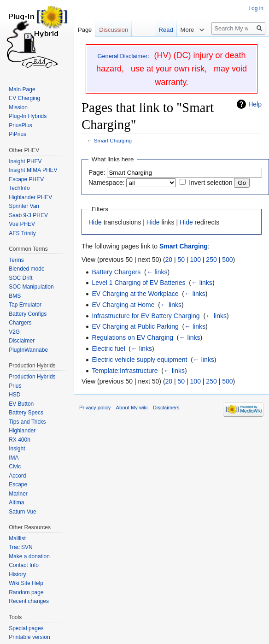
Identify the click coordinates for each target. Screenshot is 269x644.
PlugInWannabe (28, 350)
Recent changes (29, 601)
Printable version (29, 637)
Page (85, 30)
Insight (17, 449)
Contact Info (24, 565)
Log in (256, 8)
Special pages (26, 628)
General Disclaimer (122, 56)
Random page (26, 592)
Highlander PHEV (30, 197)
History (17, 574)
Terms (16, 260)
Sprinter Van (24, 206)
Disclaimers (166, 408)
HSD (15, 395)
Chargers (20, 323)
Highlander (22, 431)
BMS (15, 296)
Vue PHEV (22, 224)
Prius (15, 386)
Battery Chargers (116, 272)
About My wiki (132, 408)
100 (196, 260)
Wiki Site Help (26, 583)
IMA (14, 458)
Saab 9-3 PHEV (28, 215)
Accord (17, 476)
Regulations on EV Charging (132, 337)
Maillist (17, 538)
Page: (97, 172)
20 (169, 260)
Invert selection (211, 183)
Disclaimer (22, 341)
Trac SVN (21, 547)
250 (211, 260)
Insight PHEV (25, 161)
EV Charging (24, 98)
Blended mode (26, 269)
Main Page (22, 89)
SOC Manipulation (31, 287)
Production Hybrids (32, 377)
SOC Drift (20, 278)
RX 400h (20, 440)
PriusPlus (20, 125)
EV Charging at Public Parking (135, 326)
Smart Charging (113, 140)
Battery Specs (26, 413)
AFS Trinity (22, 233)
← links (157, 272)
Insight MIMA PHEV (33, 170)
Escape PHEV (26, 179)
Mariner (18, 494)
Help (255, 104)
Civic (15, 467)
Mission (18, 107)
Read (161, 30)
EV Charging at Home (123, 305)
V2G (14, 332)
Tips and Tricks (27, 422)
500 (227, 260)
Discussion (114, 30)
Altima (16, 502)
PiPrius (18, 134)
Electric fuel (108, 349)
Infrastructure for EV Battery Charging (146, 316)
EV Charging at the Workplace (135, 294)
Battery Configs (28, 314)
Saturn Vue (23, 512)
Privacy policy (95, 408)
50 (181, 260)
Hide (95, 222)
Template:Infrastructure (125, 371)
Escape (18, 484)
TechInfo (19, 188)
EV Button (21, 404)
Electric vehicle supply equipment (139, 360)
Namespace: (107, 183)
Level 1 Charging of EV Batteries (138, 283)
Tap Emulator (25, 305)
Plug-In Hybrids (28, 116)
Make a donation (29, 556)
